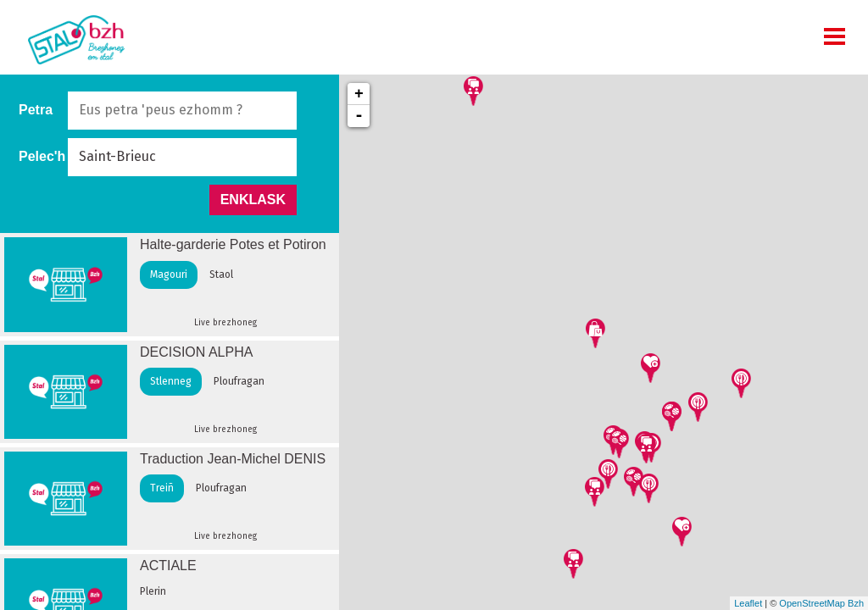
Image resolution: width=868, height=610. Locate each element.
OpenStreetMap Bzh (821, 603)
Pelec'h (42, 156)
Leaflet (748, 603)
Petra (36, 110)
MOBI (834, 36)
